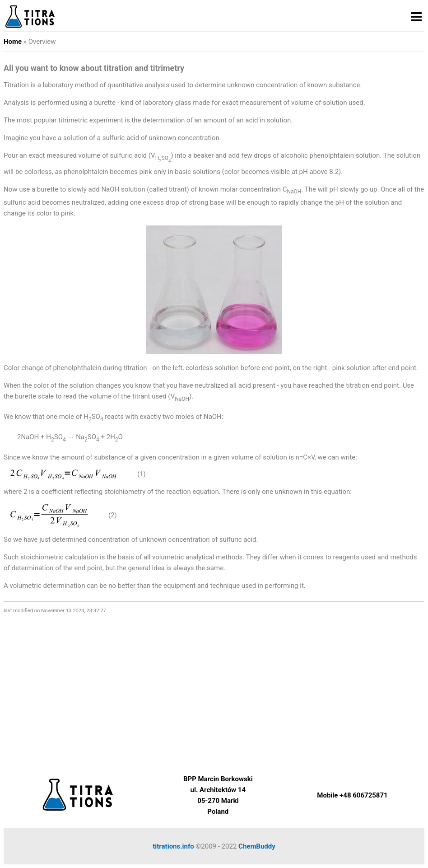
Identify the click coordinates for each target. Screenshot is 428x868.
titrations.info (173, 846)
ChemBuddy (257, 846)
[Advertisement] (214, 685)
